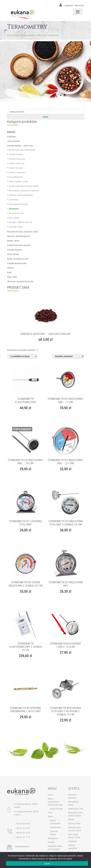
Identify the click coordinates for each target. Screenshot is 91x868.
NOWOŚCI (11, 132)
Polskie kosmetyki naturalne (19, 245)
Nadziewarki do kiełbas (18, 204)
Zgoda (47, 864)
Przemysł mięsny (54, 833)
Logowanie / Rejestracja (72, 5)
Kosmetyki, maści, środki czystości (76, 814)
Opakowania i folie (76, 809)
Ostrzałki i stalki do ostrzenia (20, 222)
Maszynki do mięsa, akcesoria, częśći (23, 232)
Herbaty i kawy (74, 823)
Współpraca (53, 838)
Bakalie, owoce (13, 241)
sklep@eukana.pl (22, 846)
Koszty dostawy (56, 809)
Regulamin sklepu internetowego (55, 848)
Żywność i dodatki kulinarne (19, 236)
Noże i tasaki (14, 218)
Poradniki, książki (16, 227)
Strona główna (13, 35)
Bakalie (71, 819)
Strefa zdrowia (13, 254)
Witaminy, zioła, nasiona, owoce (75, 829)
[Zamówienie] (68, 356)
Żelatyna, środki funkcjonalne (21, 195)
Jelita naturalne (14, 141)
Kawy (9, 272)
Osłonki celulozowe (17, 163)
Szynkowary (13, 200)
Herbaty (10, 268)
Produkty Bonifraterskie (17, 263)
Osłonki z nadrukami (17, 172)
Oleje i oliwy (12, 277)
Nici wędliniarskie (16, 177)
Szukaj (45, 117)
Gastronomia (55, 827)
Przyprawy (11, 136)
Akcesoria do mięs (16, 213)
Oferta (50, 816)
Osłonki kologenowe (17, 159)
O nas (50, 813)
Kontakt (51, 842)
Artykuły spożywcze (73, 847)
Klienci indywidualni (55, 822)
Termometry (14, 209)
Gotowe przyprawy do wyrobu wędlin (24, 186)
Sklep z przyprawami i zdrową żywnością (55, 802)
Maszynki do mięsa (73, 803)
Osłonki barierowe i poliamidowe (22, 150)
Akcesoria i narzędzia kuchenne (20, 281)
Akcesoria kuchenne (72, 796)
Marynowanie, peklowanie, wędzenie (24, 191)
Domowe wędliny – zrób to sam (34, 35)
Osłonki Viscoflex (16, 168)
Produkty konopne (15, 250)
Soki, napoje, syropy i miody (74, 836)
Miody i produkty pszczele (18, 259)
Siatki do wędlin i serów (18, 181)
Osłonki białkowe (16, 154)
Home (50, 795)
